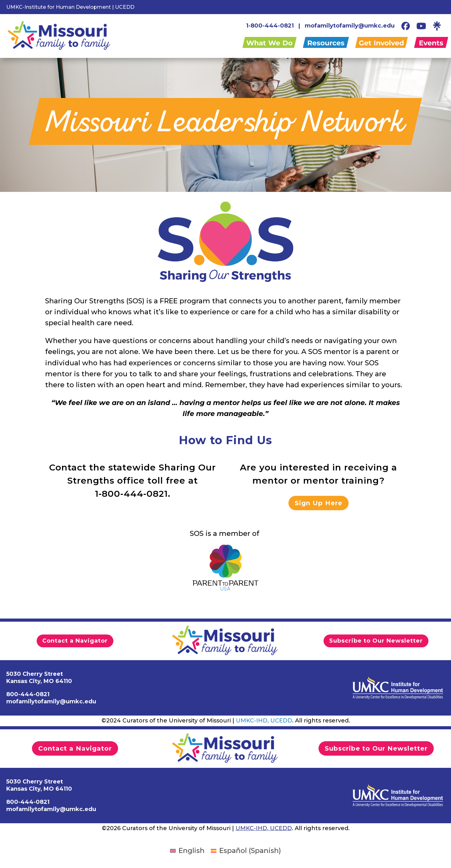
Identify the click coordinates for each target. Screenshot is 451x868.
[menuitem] (187, 851)
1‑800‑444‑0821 (131, 494)
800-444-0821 (28, 802)
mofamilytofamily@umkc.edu (350, 26)
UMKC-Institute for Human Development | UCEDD (70, 7)
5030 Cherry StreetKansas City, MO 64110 (39, 785)
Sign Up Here (319, 503)
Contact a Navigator (75, 641)
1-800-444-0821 (270, 26)
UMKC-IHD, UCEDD (264, 721)
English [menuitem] (192, 851)
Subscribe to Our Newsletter (376, 641)
